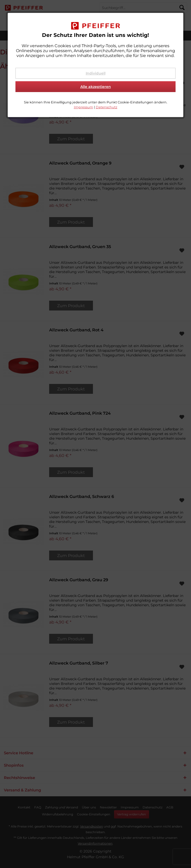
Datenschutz (107, 107)
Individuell (96, 73)
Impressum (84, 107)
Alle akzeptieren (96, 87)
